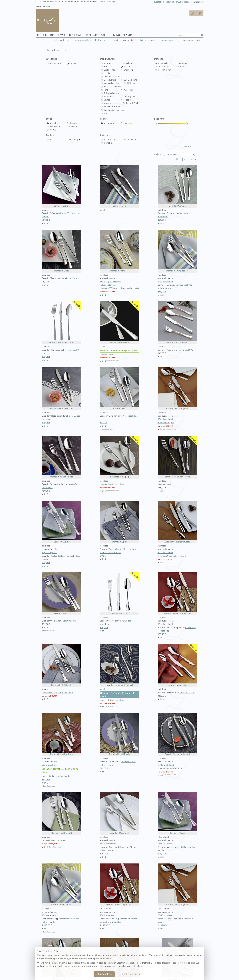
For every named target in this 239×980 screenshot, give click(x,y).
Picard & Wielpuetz (113, 86)
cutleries (47, 6)
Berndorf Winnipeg (119, 457)
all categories (56, 63)
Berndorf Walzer (62, 522)
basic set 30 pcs (165, 484)
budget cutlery (169, 40)
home (38, 6)
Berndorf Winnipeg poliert (62, 322)
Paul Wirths (129, 83)
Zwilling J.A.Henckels (114, 110)
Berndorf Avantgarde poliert (119, 665)
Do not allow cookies (131, 974)
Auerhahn (128, 63)
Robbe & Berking (112, 93)
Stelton (107, 100)
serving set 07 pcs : (177, 352)
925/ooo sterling (108, 285)
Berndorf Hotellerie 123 (62, 389)
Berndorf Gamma (177, 186)
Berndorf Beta (119, 389)
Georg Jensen (110, 80)
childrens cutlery (83, 40)
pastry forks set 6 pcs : (62, 280)
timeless (73, 123)
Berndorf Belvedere (119, 322)
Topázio (127, 100)
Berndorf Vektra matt (62, 813)
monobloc (109, 143)
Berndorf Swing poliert (177, 251)
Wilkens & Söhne (112, 107)
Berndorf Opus (119, 522)
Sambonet (108, 97)
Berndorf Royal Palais (119, 734)
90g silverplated (165, 282)
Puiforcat (128, 90)
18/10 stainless (165, 844)
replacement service (191, 40)
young (53, 130)
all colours (109, 123)
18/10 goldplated (166, 765)
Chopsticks (102, 40)
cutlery (73, 63)
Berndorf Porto (119, 593)
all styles (54, 123)
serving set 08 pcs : (62, 623)
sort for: (158, 154)
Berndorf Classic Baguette (177, 522)
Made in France (146, 40)
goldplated (183, 63)
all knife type (110, 139)
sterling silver (164, 70)
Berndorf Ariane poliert (62, 457)
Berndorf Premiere (119, 251)
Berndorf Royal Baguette (177, 389)
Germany (75, 139)
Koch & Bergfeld (112, 83)
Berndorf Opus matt (119, 813)
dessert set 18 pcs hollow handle (57, 692)
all (52, 139)
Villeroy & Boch (131, 103)
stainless (182, 66)
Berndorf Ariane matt (177, 322)
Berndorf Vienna (62, 186)
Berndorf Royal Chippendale (177, 593)
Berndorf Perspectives (177, 665)
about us (170, 2)
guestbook (159, 2)
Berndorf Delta (62, 251)
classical (73, 126)
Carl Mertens (110, 70)
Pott (106, 90)
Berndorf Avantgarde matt (177, 734)
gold (128, 123)
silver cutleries (61, 40)
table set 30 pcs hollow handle (172, 556)
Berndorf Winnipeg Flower (177, 457)
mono (106, 113)
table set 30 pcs (107, 354)
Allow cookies (104, 974)
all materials (164, 63)
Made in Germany (122, 40)
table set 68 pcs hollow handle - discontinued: (119, 553)
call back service (184, 2)
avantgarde (55, 126)
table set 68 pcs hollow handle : (62, 778)
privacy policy (131, 966)
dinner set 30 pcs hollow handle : (119, 922)
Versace (107, 103)
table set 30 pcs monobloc (112, 484)
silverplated (163, 66)
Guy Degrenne (130, 80)
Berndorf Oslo (119, 186)
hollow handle (130, 139)
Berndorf (128, 66)
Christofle (128, 70)
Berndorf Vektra (62, 593)
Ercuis (107, 73)
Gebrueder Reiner (112, 76)
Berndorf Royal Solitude (62, 734)
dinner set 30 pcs (166, 423)
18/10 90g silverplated (110, 282)
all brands (108, 63)
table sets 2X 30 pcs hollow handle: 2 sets (119, 288)
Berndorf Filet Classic (62, 665)
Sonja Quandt (130, 97)
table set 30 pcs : (177, 694)
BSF (106, 66)
